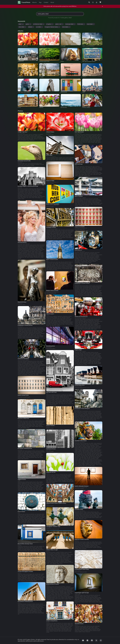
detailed (31, 27)
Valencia (77, 541)
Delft (76, 166)
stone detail (22, 27)
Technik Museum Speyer (80, 198)
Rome (47, 505)
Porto (19, 513)
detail (21, 24)
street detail (91, 24)
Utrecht (48, 474)
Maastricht (20, 303)
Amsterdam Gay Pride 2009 (24, 244)
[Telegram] (87, 640)
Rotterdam (20, 162)
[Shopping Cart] (100, 2)
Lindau (48, 622)
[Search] (89, 2)
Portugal (20, 545)
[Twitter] (96, 640)
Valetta (48, 315)
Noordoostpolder (21, 133)
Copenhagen (78, 594)
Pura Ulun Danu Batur (80, 442)
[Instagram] (101, 640)
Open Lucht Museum (51, 157)
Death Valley (78, 571)
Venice (76, 625)
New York (20, 188)
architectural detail (39, 24)
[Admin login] (97, 2)
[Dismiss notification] (102, 6)
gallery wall (59, 24)
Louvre (19, 573)
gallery (28, 24)
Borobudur (20, 450)
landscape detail (70, 24)
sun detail (39, 27)
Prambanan (77, 285)
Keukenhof (49, 133)
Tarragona (48, 528)
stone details (66, 27)
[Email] (83, 640)
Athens (48, 427)
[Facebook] (92, 640)
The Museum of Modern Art (52, 182)
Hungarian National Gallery (52, 27)
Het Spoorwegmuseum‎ (80, 251)
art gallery (50, 24)
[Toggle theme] (93, 2)
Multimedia (81, 24)
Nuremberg (49, 347)
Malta (19, 420)
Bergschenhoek (78, 387)
